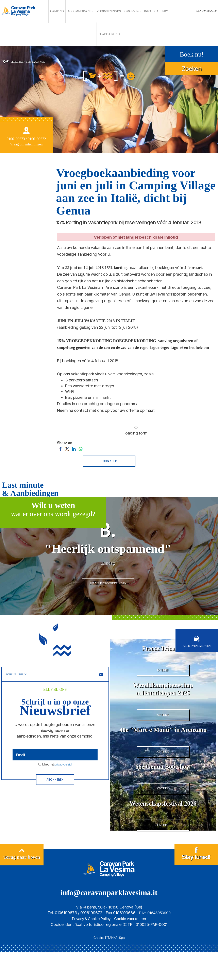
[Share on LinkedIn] (74, 425)
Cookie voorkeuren (132, 946)
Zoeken (192, 45)
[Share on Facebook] (60, 425)
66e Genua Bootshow (163, 783)
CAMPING (58, 11)
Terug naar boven (22, 883)
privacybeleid (63, 757)
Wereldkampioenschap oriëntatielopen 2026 (163, 687)
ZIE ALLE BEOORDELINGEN (108, 578)
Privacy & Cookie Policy (90, 946)
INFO (130, 11)
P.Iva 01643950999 (155, 941)
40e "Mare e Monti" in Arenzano (163, 737)
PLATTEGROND (157, 11)
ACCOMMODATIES (77, 11)
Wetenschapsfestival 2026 (163, 825)
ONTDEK (163, 668)
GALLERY (141, 11)
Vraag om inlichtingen (26, 121)
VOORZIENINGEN (99, 11)
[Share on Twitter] (67, 425)
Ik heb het (57, 757)
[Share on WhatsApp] (80, 425)
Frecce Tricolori (163, 641)
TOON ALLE (109, 437)
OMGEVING (117, 11)
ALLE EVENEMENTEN (197, 634)
